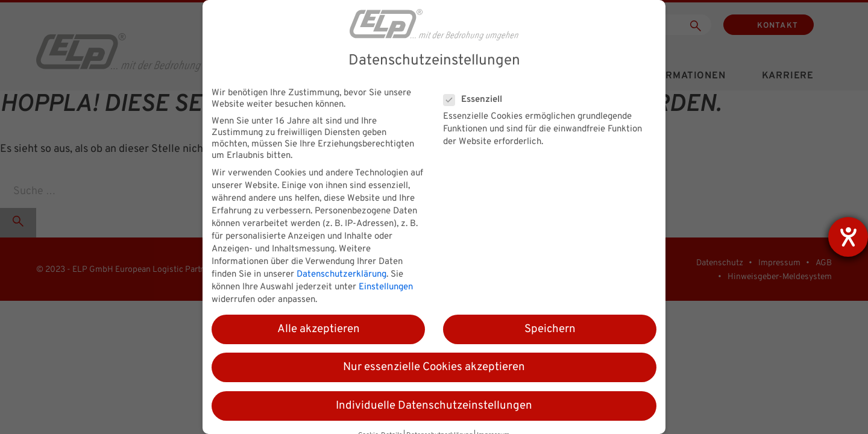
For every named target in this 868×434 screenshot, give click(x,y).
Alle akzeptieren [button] (319, 329)
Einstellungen (386, 287)
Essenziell (476, 100)
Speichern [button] (550, 329)
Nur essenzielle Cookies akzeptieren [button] (434, 367)
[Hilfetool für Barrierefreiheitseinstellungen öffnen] (848, 237)
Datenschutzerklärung (341, 275)
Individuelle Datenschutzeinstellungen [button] (434, 406)
